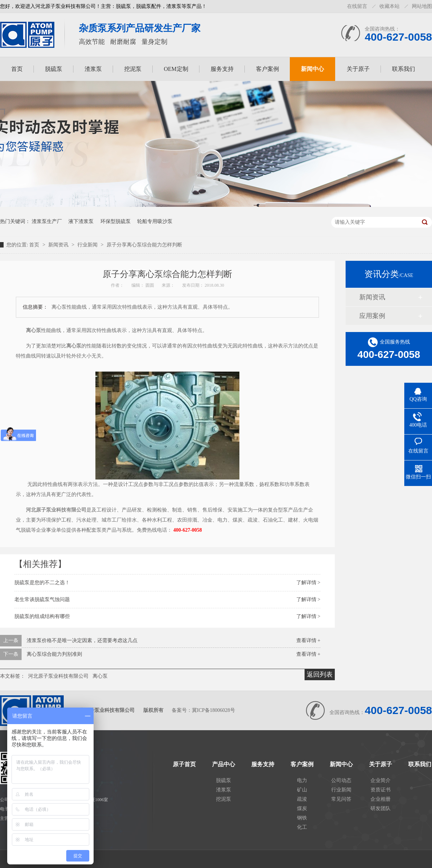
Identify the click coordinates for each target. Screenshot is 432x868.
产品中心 (224, 764)
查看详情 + (308, 640)
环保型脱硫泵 (116, 221)
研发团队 (381, 808)
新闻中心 (312, 69)
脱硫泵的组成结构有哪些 (42, 616)
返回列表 (320, 674)
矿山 (302, 790)
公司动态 (341, 780)
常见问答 (341, 799)
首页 (17, 69)
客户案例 (267, 69)
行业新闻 (88, 245)
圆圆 (150, 285)
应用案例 (372, 316)
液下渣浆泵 (81, 221)
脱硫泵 (54, 69)
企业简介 (381, 780)
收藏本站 (390, 6)
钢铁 (302, 818)
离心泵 (100, 676)
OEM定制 (176, 69)
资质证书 (381, 790)
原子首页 (184, 764)
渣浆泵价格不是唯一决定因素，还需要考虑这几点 (82, 640)
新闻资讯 (59, 245)
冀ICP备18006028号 (213, 710)
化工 (302, 827)
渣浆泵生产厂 (47, 221)
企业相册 (381, 799)
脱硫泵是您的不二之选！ (42, 583)
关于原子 (358, 69)
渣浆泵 (93, 69)
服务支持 (222, 69)
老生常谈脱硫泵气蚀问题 (42, 599)
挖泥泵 (133, 69)
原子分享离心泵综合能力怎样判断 (144, 245)
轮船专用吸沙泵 (155, 221)
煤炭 (302, 808)
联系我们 (404, 69)
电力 (302, 780)
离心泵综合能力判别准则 (54, 654)
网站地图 (422, 6)
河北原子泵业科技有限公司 (58, 676)
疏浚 (302, 799)
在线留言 (357, 6)
